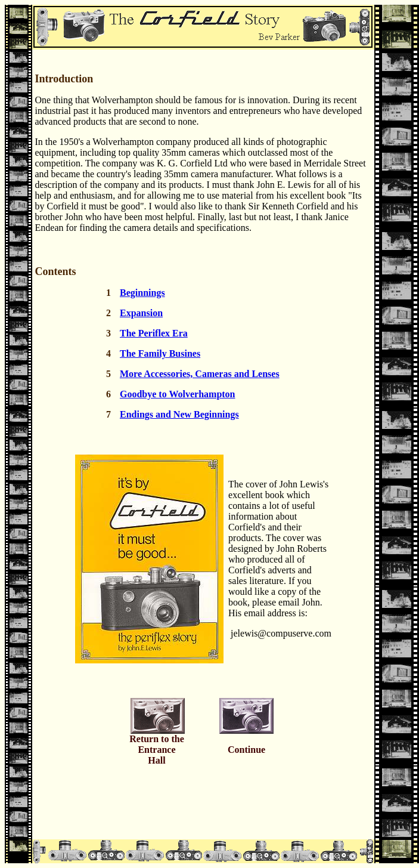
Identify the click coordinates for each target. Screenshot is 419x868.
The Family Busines (160, 353)
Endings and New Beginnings (179, 414)
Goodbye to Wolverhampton (178, 394)
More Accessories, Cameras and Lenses (200, 374)
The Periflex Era (154, 333)
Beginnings (142, 293)
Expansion (141, 313)
